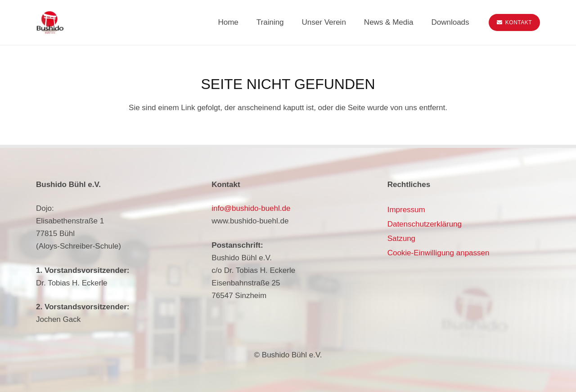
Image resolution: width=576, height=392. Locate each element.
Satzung (401, 238)
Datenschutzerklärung (425, 224)
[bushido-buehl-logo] (50, 23)
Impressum (406, 210)
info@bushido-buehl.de (251, 208)
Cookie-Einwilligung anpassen (439, 253)
